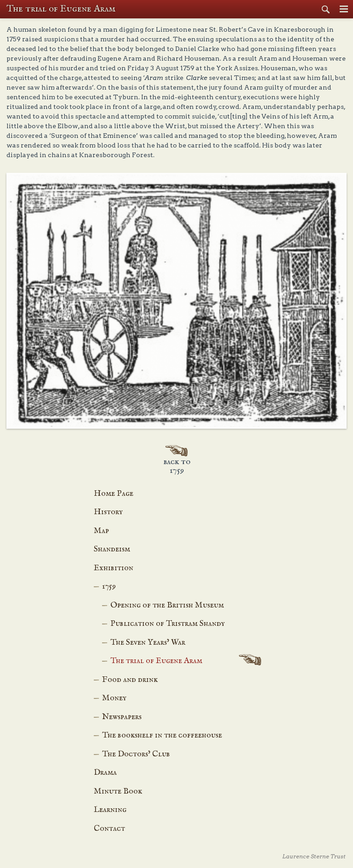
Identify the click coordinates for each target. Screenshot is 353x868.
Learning (110, 810)
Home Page (114, 494)
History (108, 512)
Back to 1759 (177, 466)
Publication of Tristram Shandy (168, 624)
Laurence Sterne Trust (314, 856)
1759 (109, 587)
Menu (344, 9)
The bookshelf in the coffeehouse (162, 735)
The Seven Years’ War (148, 643)
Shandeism (112, 549)
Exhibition (114, 568)
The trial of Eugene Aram (156, 661)
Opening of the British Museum (167, 605)
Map (101, 531)
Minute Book (118, 791)
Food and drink (130, 680)
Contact (109, 829)
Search (325, 9)
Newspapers (122, 717)
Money (114, 698)
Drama (105, 773)
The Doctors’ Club (136, 754)
